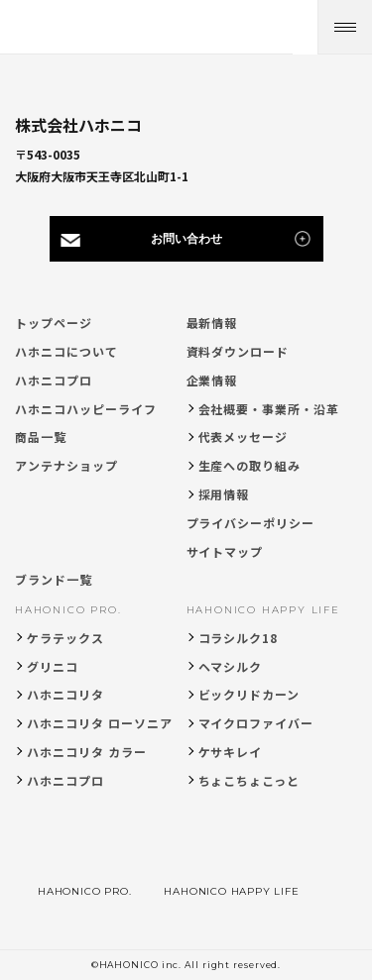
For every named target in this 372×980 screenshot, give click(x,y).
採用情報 (224, 494)
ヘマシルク (231, 666)
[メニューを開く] (345, 27)
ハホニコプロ (54, 380)
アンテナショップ (66, 465)
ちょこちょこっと (249, 780)
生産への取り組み (250, 465)
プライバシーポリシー (251, 523)
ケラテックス (65, 638)
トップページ (54, 323)
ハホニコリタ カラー (87, 752)
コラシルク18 (239, 638)
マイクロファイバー (256, 723)
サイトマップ (225, 551)
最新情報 (212, 323)
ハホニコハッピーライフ (86, 409)
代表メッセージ (244, 436)
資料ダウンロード (238, 351)
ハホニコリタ (65, 694)
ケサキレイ (231, 752)
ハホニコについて (66, 351)
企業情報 (212, 380)
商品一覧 (41, 436)
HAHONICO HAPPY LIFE (263, 610)
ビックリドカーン (249, 694)
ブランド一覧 (54, 579)
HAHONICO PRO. (68, 610)
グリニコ (53, 666)
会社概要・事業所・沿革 (269, 409)
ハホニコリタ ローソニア (100, 723)
